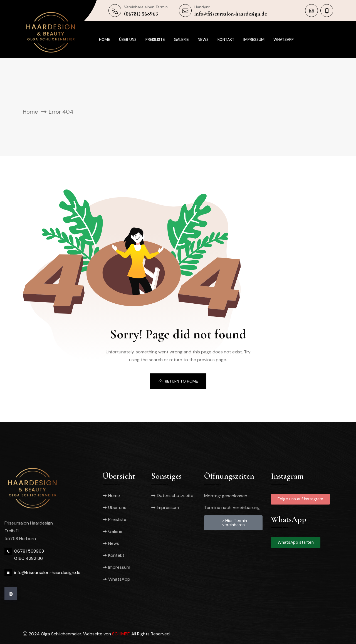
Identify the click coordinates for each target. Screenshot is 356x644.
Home (105, 39)
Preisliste (155, 39)
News (203, 39)
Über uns (128, 39)
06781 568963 (29, 551)
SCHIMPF (121, 634)
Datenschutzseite (174, 496)
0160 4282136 (29, 558)
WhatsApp (284, 39)
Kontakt (226, 39)
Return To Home (178, 381)
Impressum (254, 39)
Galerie (181, 39)
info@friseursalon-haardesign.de (231, 14)
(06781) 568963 (141, 14)
